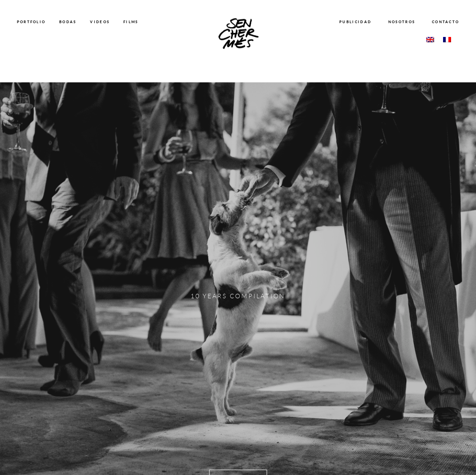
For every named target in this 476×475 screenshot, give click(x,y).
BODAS (68, 22)
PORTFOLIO (31, 22)
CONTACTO (445, 22)
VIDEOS (100, 22)
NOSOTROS (402, 22)
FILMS (131, 22)
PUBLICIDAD (355, 22)
